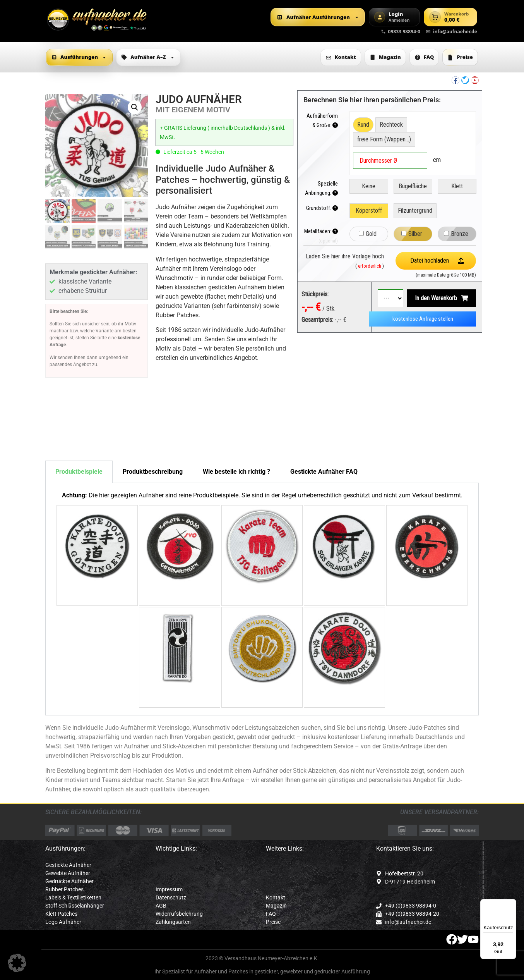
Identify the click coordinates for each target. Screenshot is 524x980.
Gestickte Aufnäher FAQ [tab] (324, 472)
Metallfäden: (321, 231)
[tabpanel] (262, 599)
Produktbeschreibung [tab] (153, 472)
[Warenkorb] (450, 17)
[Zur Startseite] (97, 19)
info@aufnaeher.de (451, 32)
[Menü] (512, 904)
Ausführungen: (65, 848)
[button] (135, 107)
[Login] (394, 17)
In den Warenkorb (436, 298)
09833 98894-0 (401, 32)
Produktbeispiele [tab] (79, 472)
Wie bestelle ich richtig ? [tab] (236, 472)
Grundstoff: (322, 208)
